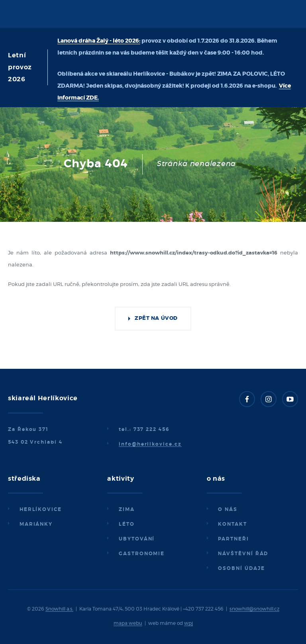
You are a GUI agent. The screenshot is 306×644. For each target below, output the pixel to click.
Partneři (233, 539)
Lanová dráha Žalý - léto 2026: (99, 41)
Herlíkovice (41, 509)
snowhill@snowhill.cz (254, 609)
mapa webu (128, 623)
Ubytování (137, 539)
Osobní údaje (241, 568)
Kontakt (232, 524)
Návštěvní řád (243, 554)
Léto (127, 524)
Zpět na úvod (156, 318)
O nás (228, 509)
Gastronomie (142, 554)
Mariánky (36, 524)
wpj (188, 623)
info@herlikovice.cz (150, 444)
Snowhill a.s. (59, 609)
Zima (127, 509)
